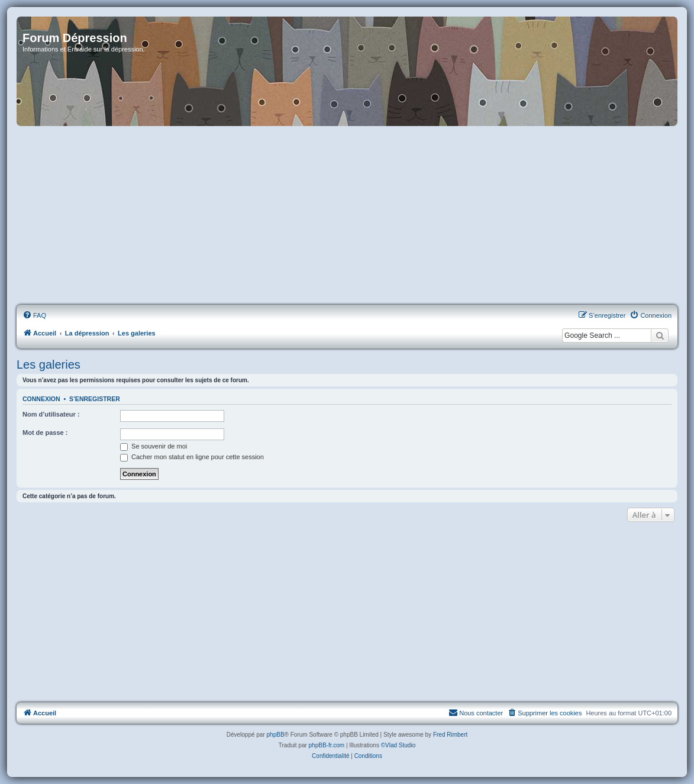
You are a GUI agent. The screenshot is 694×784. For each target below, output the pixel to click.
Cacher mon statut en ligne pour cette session (192, 457)
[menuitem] (34, 315)
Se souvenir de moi (154, 446)
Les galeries (49, 364)
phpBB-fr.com (327, 745)
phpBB (276, 735)
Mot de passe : (45, 433)
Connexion (41, 399)
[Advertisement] (347, 216)
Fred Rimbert (450, 735)
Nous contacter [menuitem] (476, 712)
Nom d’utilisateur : (51, 414)
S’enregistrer (95, 399)
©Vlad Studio (398, 745)
